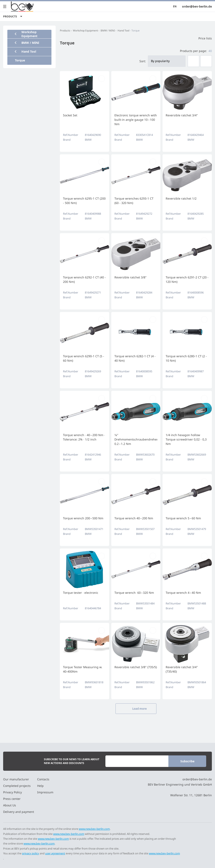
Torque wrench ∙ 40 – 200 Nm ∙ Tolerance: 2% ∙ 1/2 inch (84, 437)
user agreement (55, 853)
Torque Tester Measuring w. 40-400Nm (83, 669)
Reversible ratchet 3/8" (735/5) (136, 667)
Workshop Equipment (85, 31)
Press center (12, 799)
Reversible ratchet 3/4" (182, 115)
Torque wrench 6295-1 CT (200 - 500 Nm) (84, 201)
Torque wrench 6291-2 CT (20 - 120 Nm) (187, 279)
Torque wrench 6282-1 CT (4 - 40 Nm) (135, 358)
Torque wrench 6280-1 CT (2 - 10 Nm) (186, 358)
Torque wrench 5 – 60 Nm (183, 518)
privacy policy (31, 853)
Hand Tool (123, 31)
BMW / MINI (108, 31)
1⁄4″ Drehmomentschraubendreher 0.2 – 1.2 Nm (136, 439)
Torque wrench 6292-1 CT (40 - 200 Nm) (84, 279)
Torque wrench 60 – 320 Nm (134, 593)
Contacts (43, 779)
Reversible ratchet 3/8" (130, 277)
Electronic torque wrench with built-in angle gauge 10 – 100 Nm (136, 120)
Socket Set (70, 115)
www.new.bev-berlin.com (94, 829)
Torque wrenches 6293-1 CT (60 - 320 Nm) (134, 201)
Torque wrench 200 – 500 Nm (83, 518)
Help (40, 786)
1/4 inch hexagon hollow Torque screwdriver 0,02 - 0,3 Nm (186, 439)
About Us (10, 805)
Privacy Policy (12, 792)
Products (65, 31)
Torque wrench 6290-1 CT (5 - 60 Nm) (84, 358)
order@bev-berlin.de (197, 6)
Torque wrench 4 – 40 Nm (183, 593)
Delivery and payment (19, 812)
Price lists (203, 38)
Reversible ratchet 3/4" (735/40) (182, 669)
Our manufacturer (16, 779)
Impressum (45, 792)
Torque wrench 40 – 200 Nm (134, 518)
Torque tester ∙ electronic (81, 593)
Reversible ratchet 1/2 (181, 198)
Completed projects (17, 786)
